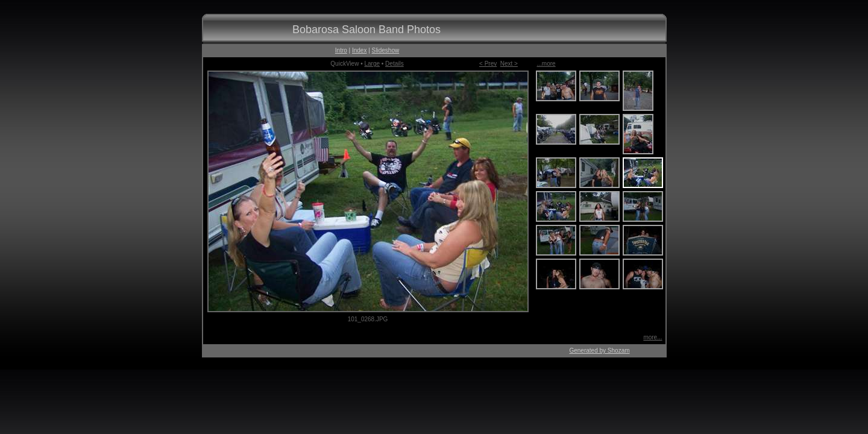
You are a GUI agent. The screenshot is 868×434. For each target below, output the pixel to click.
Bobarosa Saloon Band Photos (366, 30)
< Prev (488, 64)
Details (395, 64)
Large (372, 64)
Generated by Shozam (599, 351)
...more (546, 64)
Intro (341, 50)
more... (653, 337)
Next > (509, 64)
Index (359, 50)
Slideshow (386, 50)
